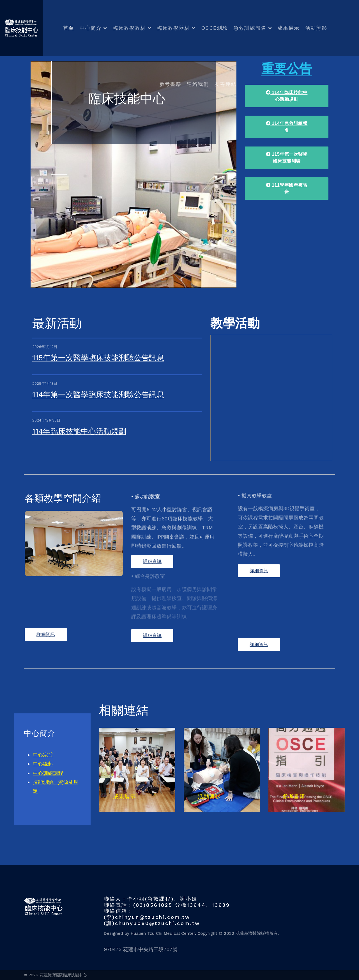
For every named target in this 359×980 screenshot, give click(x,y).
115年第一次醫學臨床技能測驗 (287, 158)
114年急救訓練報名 (287, 127)
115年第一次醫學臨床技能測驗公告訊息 (98, 358)
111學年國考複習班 (287, 188)
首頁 (69, 28)
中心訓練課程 (48, 773)
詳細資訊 (46, 634)
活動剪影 (316, 28)
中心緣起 (43, 764)
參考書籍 (170, 84)
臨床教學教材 (129, 28)
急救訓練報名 (250, 28)
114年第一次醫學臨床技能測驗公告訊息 (98, 395)
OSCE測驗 (215, 28)
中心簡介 (91, 28)
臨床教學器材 (173, 28)
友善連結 (225, 84)
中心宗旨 (43, 755)
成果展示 (288, 28)
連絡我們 (198, 84)
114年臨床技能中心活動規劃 (79, 431)
